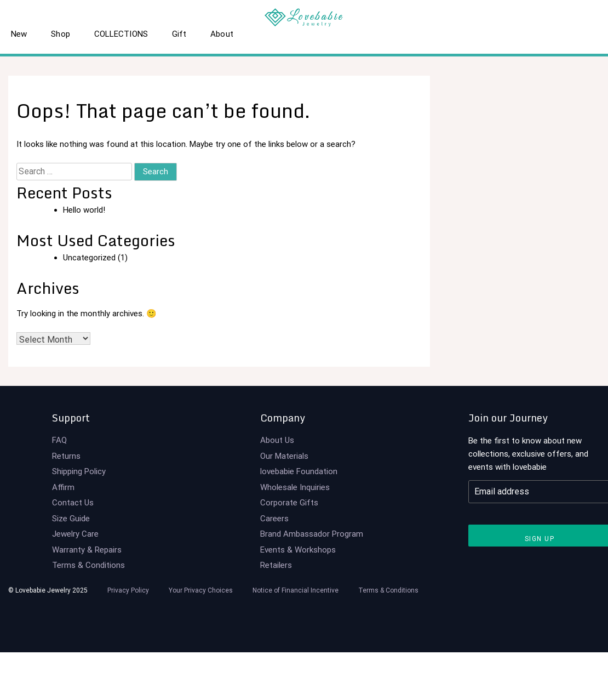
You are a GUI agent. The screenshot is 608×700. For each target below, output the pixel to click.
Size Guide (71, 519)
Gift (179, 34)
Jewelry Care (75, 534)
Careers (274, 519)
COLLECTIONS (121, 34)
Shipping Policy (79, 471)
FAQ (59, 440)
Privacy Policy (128, 590)
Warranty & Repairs (87, 550)
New (19, 34)
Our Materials (284, 456)
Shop (60, 34)
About (222, 34)
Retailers (276, 565)
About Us (277, 440)
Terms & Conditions (88, 565)
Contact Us (73, 503)
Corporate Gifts (289, 503)
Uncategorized (89, 258)
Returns (66, 456)
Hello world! (84, 210)
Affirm (63, 487)
